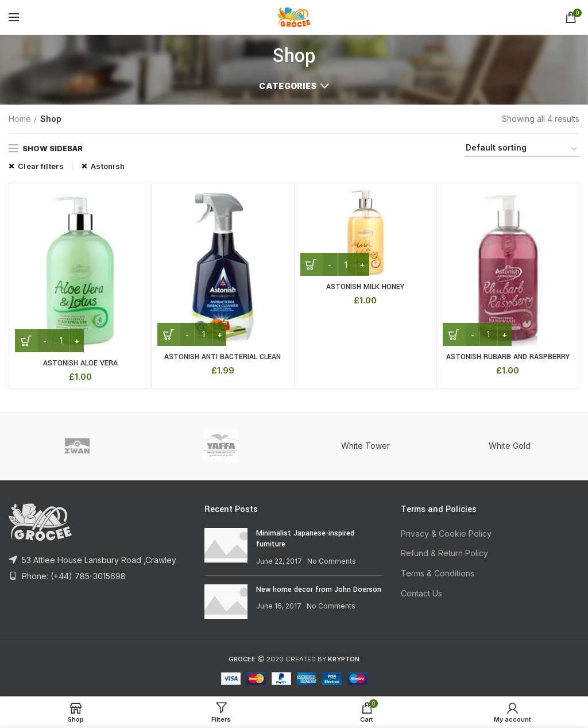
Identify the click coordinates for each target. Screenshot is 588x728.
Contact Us (421, 593)
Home (20, 119)
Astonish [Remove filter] (108, 166)
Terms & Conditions (438, 573)
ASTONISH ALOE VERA (80, 363)
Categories (288, 86)
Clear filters (41, 166)
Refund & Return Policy (444, 554)
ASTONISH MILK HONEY (365, 287)
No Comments (332, 561)
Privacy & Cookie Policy (446, 534)
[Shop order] (522, 150)
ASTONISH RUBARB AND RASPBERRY (508, 357)
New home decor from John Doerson (319, 590)
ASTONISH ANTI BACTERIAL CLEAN (223, 357)
